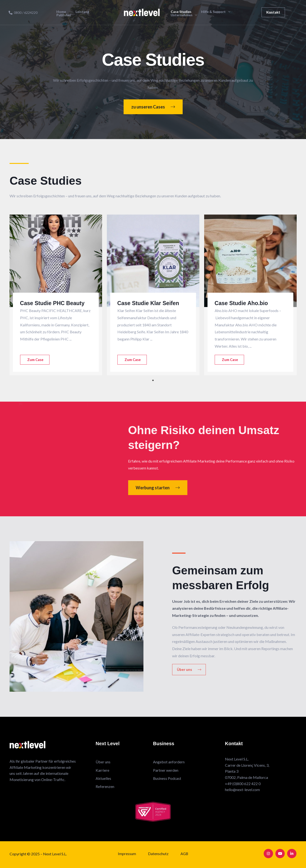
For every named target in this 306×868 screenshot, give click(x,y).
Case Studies (180, 12)
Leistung (86, 13)
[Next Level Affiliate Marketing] (142, 12)
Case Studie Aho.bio (242, 303)
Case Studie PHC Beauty (54, 303)
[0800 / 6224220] (23, 13)
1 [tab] (153, 380)
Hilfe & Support (209, 12)
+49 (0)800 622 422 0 (243, 784)
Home (69, 13)
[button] (273, 12)
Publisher (106, 13)
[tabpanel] (56, 295)
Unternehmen (181, 15)
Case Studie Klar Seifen (150, 303)
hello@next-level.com (243, 790)
